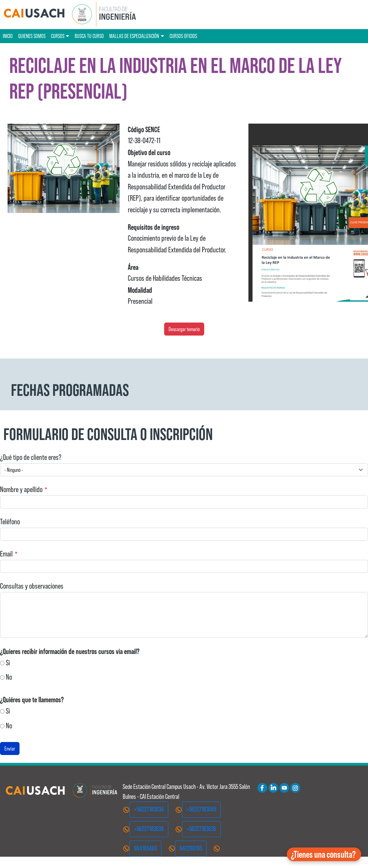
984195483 (145, 848)
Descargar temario (184, 329)
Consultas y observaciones (32, 586)
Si (8, 663)
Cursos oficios (183, 36)
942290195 (191, 848)
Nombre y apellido (21, 489)
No (9, 677)
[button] (324, 854)
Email (6, 554)
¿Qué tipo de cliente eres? (31, 457)
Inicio (8, 36)
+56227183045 (201, 809)
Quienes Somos (32, 36)
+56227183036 (201, 829)
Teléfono (10, 522)
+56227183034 (149, 809)
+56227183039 (149, 829)
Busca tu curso (89, 36)
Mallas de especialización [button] (134, 36)
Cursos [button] (58, 36)
